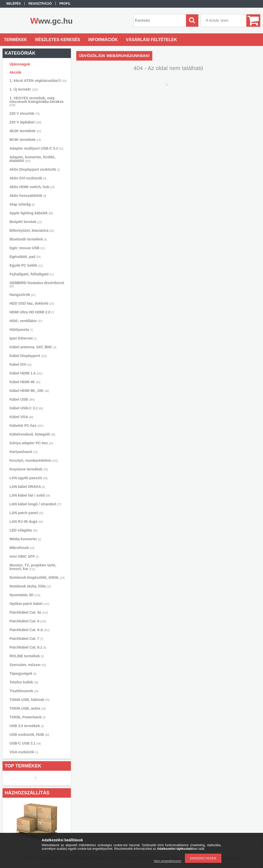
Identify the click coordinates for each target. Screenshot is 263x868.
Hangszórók (22, 295)
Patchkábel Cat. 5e (29, 612)
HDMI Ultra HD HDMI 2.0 (32, 312)
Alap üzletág (22, 204)
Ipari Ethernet (23, 338)
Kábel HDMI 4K (25, 382)
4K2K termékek (25, 131)
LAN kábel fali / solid (30, 495)
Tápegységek (23, 673)
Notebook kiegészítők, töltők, (37, 577)
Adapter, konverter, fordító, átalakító (32, 159)
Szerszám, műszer (28, 665)
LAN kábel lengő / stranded (35, 504)
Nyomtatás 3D (25, 595)
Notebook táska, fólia (30, 586)
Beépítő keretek (26, 222)
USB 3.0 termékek (27, 726)
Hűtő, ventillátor (26, 321)
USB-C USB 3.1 (25, 743)
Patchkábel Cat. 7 (26, 639)
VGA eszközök (24, 752)
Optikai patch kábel (29, 604)
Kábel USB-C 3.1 (26, 408)
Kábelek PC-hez (26, 426)
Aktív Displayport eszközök (35, 169)
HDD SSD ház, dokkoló (32, 303)
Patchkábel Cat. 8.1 (28, 647)
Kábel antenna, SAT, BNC (33, 347)
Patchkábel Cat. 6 (28, 621)
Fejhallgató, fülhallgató (32, 274)
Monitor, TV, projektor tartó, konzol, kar (33, 567)
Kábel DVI (21, 364)
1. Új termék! (24, 89)
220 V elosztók (25, 113)
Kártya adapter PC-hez (31, 443)
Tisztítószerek (24, 691)
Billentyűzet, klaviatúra (32, 230)
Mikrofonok (22, 548)
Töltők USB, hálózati (30, 700)
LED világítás (24, 530)
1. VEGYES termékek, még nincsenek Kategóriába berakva (36, 101)
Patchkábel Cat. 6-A (30, 630)
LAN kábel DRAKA (27, 487)
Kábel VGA (21, 417)
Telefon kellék (24, 682)
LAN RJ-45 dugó (26, 522)
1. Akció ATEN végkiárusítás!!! (38, 81)
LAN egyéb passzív (29, 478)
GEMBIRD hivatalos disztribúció (37, 284)
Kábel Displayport (28, 356)
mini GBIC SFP (24, 556)
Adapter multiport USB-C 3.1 (36, 148)
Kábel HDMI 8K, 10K (29, 391)
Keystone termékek (29, 469)
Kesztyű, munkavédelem (34, 460)
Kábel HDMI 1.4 (26, 373)
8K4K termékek (25, 140)
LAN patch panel (26, 513)
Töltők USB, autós (28, 708)
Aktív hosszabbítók (28, 196)
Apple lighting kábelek (31, 213)
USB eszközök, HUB (29, 735)
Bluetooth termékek (28, 239)
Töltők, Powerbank (27, 717)
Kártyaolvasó (24, 452)
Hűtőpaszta (21, 330)
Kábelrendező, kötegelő (32, 434)
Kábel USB (22, 399)
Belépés (14, 4)
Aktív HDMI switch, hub (32, 187)
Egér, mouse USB (27, 248)
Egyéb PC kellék (26, 265)
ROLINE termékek (27, 656)
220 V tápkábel (25, 122)
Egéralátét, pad (25, 257)
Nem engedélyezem (168, 861)
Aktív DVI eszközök (28, 178)
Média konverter (25, 539)
